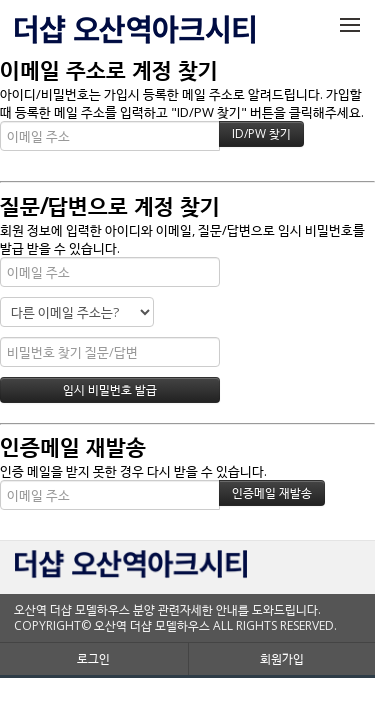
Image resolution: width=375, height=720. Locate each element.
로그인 (93, 658)
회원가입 (282, 658)
